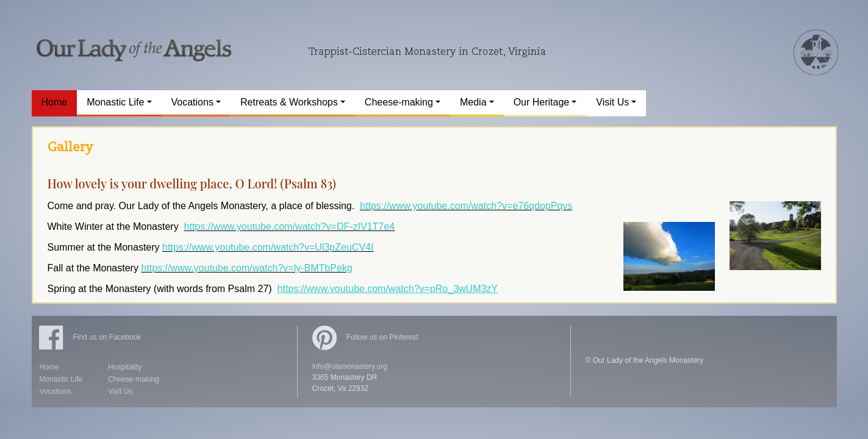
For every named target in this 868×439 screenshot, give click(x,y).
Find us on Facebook (90, 337)
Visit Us (120, 391)
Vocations (56, 391)
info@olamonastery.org (350, 366)
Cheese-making (134, 379)
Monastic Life (61, 379)
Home (49, 367)
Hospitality (125, 367)
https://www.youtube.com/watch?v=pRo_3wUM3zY (388, 289)
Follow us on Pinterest (365, 337)
